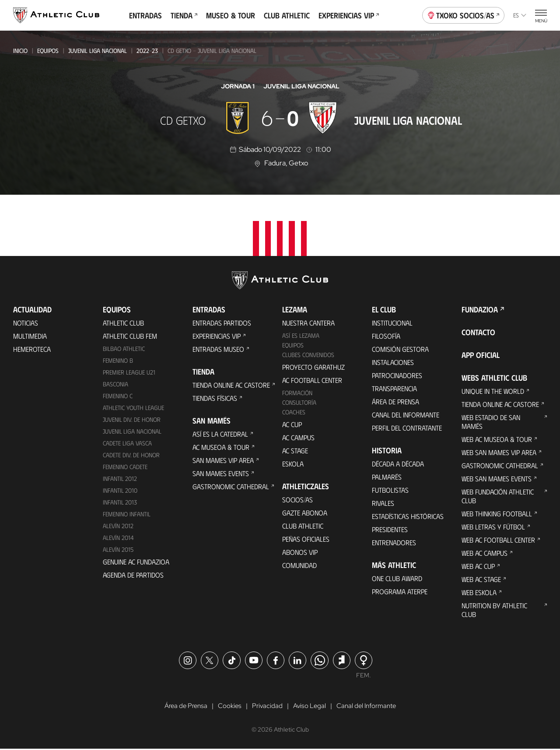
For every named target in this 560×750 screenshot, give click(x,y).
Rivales (383, 503)
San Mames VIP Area (223, 460)
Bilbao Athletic (124, 349)
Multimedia (30, 336)
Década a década (398, 464)
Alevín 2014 (118, 538)
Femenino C (118, 396)
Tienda (184, 15)
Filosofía (386, 336)
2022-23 (147, 51)
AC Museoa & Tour (221, 447)
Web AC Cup (478, 566)
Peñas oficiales (306, 539)
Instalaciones (393, 362)
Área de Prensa (395, 401)
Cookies (228, 706)
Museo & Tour (231, 15)
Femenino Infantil (127, 514)
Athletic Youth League (133, 408)
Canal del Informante (406, 415)
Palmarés (387, 477)
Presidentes (390, 529)
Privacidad (266, 706)
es (520, 15)
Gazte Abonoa (305, 513)
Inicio (20, 51)
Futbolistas (390, 490)
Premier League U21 (129, 372)
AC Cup (292, 424)
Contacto (478, 332)
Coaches (294, 412)
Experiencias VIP (349, 15)
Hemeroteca (32, 349)
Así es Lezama (301, 335)
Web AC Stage (481, 579)
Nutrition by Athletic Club (494, 610)
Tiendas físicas (215, 398)
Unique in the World (493, 391)
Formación (297, 393)
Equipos (48, 51)
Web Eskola (479, 592)
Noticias (26, 323)
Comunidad (299, 565)
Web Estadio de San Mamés (491, 422)
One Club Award (397, 578)
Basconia (115, 384)
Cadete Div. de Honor (131, 455)
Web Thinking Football (497, 513)
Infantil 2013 (120, 502)
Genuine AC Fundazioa (136, 562)
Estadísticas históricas (408, 516)
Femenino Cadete (125, 467)
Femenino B (118, 360)
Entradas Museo (218, 349)
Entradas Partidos (222, 323)
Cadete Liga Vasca (127, 443)
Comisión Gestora (400, 349)
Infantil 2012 (120, 478)
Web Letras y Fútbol (493, 527)
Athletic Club (123, 323)
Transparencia (394, 388)
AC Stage (295, 450)
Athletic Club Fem (130, 336)
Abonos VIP (300, 552)
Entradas (145, 15)
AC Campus (298, 437)
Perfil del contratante (407, 428)
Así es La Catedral (220, 434)
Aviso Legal (309, 706)
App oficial (481, 355)
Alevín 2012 (118, 526)
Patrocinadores (397, 375)
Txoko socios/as (464, 14)
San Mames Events (221, 473)
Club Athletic (287, 15)
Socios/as (297, 499)
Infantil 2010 (120, 490)
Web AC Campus (485, 553)
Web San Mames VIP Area (499, 452)
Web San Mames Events (497, 478)
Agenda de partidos (133, 575)
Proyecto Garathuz (313, 367)
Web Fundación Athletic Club (498, 496)
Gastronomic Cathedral (231, 486)
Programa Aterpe (400, 591)
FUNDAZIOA (480, 309)
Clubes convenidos (308, 355)
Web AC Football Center (498, 540)
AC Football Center (312, 380)
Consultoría (299, 402)
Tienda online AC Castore (231, 385)
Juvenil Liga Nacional (98, 51)
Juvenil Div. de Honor (132, 419)
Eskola (293, 464)
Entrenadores (394, 542)
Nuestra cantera (308, 323)
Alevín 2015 (118, 549)
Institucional (392, 323)
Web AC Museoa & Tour (497, 439)
